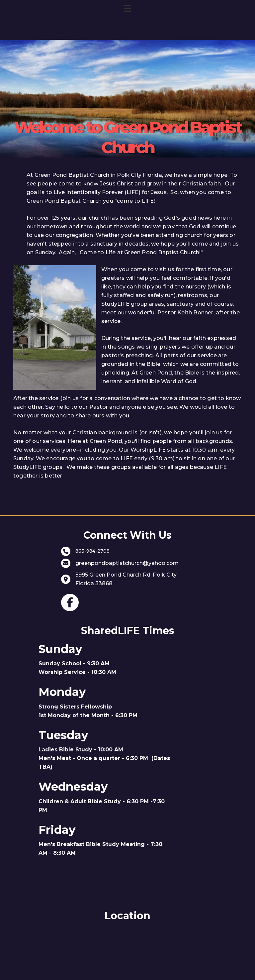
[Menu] (127, 8)
